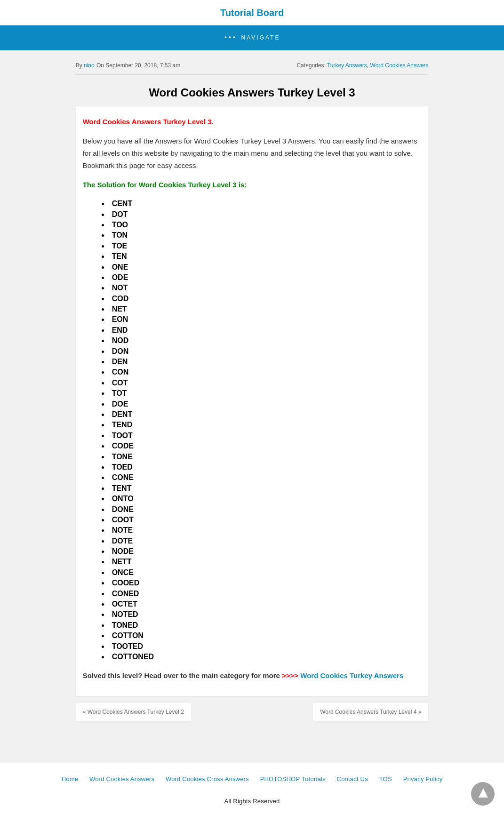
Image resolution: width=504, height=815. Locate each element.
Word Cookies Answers (400, 65)
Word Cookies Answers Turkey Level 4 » (371, 712)
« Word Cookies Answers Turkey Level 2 (133, 712)
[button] (252, 38)
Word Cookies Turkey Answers (352, 675)
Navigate (261, 38)
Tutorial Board (252, 13)
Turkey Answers (347, 65)
